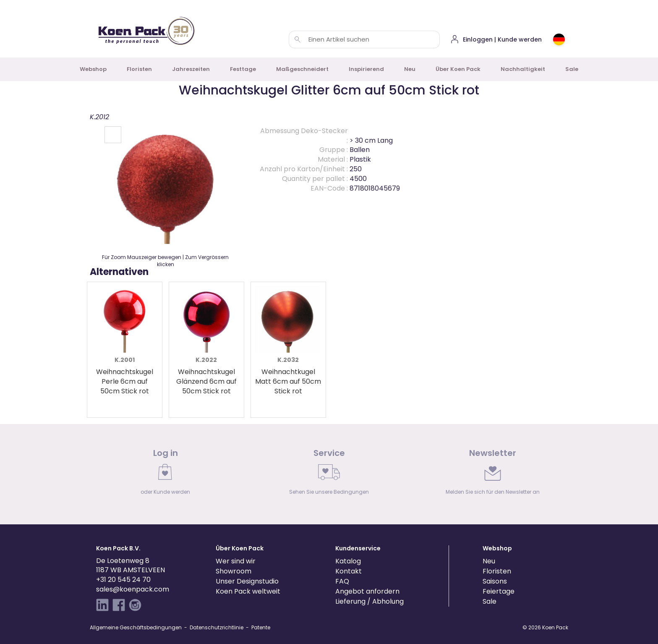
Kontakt (349, 571)
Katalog (348, 561)
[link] (165, 474)
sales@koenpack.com (133, 589)
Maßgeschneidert (302, 69)
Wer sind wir (236, 561)
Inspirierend (366, 69)
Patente (261, 627)
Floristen (139, 69)
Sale (572, 69)
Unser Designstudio (247, 581)
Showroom (234, 571)
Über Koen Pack (458, 69)
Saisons (495, 581)
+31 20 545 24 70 (123, 580)
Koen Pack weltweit (248, 591)
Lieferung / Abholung (369, 601)
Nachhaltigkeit (523, 69)
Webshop (93, 69)
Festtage (243, 69)
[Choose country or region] (559, 39)
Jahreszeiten (191, 69)
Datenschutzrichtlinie (217, 627)
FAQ (342, 581)
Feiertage (499, 591)
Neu (410, 69)
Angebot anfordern (367, 591)
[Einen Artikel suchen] (298, 39)
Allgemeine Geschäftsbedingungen (136, 627)
